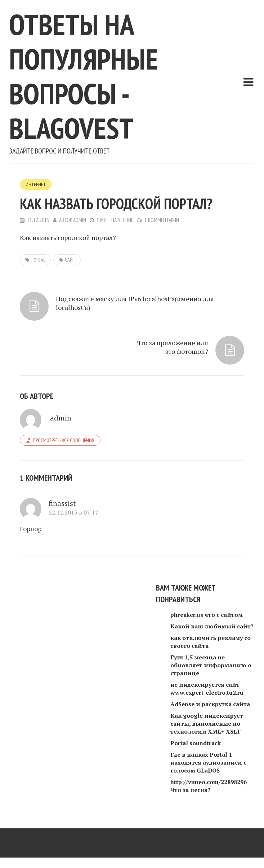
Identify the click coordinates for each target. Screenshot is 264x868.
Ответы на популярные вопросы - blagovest (84, 76)
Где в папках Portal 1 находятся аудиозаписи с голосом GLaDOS (208, 762)
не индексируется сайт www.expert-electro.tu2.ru (207, 689)
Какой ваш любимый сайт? (212, 626)
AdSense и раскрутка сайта (210, 704)
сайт (70, 260)
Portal (38, 260)
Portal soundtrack (196, 743)
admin (80, 220)
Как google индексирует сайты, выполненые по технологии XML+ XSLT (207, 724)
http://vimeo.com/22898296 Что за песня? (209, 786)
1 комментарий (162, 220)
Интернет (36, 184)
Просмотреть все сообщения (64, 440)
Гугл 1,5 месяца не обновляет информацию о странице (211, 665)
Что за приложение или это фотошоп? (172, 347)
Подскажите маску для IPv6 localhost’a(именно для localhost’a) (135, 303)
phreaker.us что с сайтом (207, 615)
